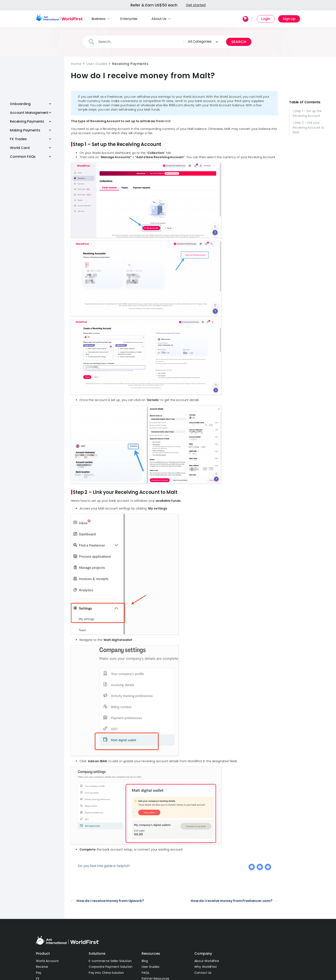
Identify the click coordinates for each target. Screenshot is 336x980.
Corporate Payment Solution (111, 967)
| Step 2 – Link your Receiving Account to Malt (308, 127)
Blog (145, 961)
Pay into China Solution (106, 973)
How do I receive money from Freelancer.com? (234, 901)
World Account (47, 961)
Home (76, 64)
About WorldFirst (207, 961)
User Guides (97, 64)
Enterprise (129, 19)
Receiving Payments (130, 64)
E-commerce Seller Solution (110, 961)
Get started (196, 5)
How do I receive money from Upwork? (107, 901)
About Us (159, 19)
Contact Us (203, 973)
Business (98, 19)
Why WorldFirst (206, 967)
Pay (39, 973)
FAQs (145, 973)
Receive (42, 967)
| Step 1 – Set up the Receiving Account (307, 113)
